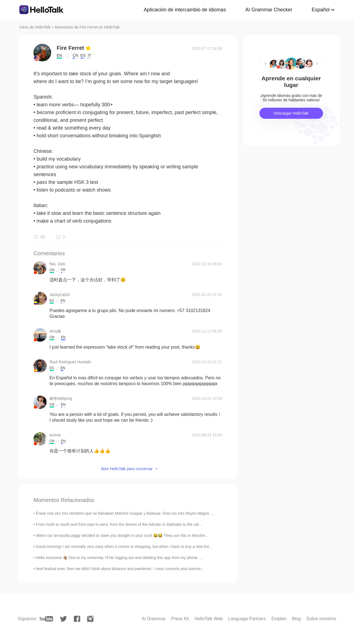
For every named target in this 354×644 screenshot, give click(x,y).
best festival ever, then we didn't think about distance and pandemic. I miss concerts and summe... (120, 569)
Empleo (279, 619)
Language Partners (247, 619)
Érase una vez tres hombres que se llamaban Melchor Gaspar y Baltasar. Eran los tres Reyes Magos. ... (125, 513)
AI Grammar (154, 619)
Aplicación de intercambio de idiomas (185, 10)
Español (321, 10)
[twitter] (63, 619)
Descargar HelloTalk (291, 113)
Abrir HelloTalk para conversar (127, 469)
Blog (296, 619)
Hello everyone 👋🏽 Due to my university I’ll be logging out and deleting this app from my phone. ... (119, 558)
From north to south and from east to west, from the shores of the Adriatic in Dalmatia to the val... (119, 524)
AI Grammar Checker (269, 10)
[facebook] (77, 619)
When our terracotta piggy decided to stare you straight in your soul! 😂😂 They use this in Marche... (122, 535)
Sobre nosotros (321, 619)
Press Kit (180, 619)
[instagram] (90, 619)
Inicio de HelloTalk (35, 27)
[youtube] (46, 619)
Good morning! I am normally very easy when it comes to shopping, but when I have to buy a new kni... (124, 547)
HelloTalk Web (209, 619)
